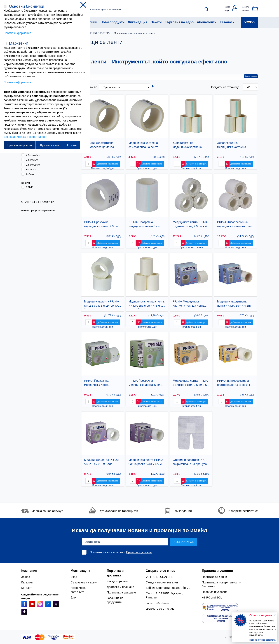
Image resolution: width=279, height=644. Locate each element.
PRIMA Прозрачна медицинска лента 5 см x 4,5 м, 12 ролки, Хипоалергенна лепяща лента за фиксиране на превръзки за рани (145, 225)
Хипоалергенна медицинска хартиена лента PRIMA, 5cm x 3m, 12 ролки (235, 146)
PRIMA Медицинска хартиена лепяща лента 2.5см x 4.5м (189, 304)
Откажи (72, 145)
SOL (219, 597)
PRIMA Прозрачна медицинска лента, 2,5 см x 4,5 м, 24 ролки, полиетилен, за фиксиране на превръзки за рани (102, 225)
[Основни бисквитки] (5, 6)
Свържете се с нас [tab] (160, 571)
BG (249, 22)
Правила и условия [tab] (217, 571)
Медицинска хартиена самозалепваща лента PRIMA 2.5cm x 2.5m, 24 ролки (145, 146)
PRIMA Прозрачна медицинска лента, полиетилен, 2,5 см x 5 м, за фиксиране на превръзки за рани (103, 383)
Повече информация (17, 33)
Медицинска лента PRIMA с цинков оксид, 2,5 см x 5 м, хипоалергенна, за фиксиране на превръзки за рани (191, 383)
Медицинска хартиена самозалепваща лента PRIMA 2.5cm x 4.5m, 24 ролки (100, 146)
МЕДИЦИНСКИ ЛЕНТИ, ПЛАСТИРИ (91, 33)
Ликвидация (138, 22)
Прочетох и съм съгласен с (121, 552)
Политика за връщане (121, 592)
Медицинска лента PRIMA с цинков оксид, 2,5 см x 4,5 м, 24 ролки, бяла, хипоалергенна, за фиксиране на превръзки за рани (191, 225)
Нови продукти (112, 22)
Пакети (156, 22)
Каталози (227, 22)
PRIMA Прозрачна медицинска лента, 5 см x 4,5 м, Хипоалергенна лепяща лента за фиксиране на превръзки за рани (147, 383)
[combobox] (143, 9)
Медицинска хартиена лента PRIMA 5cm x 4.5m (234, 303)
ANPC (206, 597)
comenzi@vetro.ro (157, 603)
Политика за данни (214, 577)
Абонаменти (207, 22)
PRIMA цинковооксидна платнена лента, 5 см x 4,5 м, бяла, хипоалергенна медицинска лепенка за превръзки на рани (235, 383)
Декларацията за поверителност (25, 137)
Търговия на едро (179, 22)
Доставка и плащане (120, 587)
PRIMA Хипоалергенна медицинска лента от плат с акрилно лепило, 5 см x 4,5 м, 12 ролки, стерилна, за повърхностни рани (235, 225)
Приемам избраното (20, 145)
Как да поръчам (117, 581)
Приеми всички (49, 145)
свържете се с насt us (160, 609)
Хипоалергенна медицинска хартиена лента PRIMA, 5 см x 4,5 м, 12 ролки (190, 146)
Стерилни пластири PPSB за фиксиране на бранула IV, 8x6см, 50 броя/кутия (190, 463)
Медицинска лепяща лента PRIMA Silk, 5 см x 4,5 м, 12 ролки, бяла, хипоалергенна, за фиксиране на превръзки (147, 304)
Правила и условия (139, 552)
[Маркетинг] (5, 44)
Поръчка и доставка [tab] (115, 573)
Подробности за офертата (262, 640)
